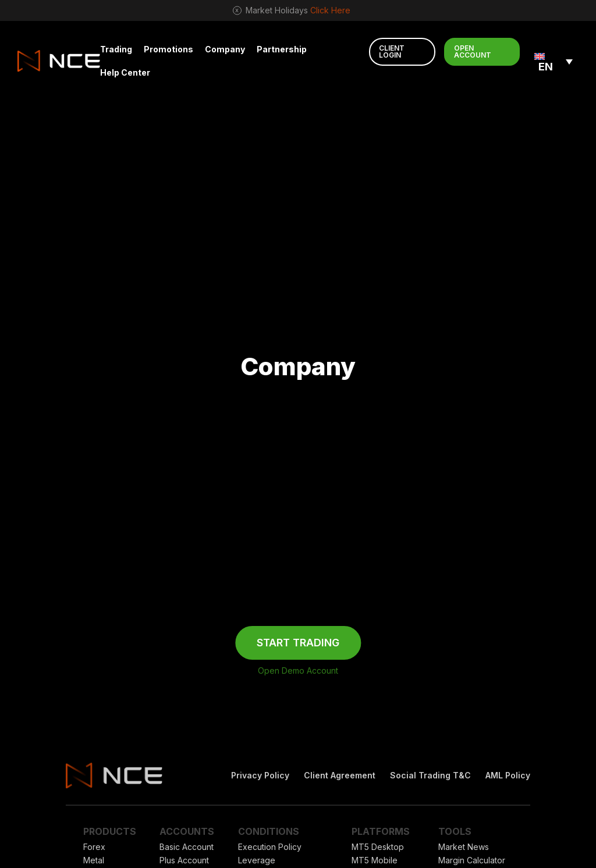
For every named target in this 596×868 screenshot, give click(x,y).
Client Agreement (340, 775)
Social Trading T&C (430, 775)
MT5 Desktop (378, 847)
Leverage (257, 860)
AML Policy (508, 775)
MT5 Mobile (375, 860)
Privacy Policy (260, 775)
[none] (554, 61)
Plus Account (184, 860)
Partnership (282, 49)
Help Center (125, 72)
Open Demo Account (298, 670)
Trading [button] (116, 49)
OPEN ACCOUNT (473, 51)
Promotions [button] (168, 49)
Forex (94, 847)
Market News (464, 847)
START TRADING (298, 643)
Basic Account (187, 847)
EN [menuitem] (546, 67)
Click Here (330, 10)
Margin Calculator (472, 860)
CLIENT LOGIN (392, 51)
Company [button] (225, 49)
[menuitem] (554, 61)
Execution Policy (270, 847)
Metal (94, 860)
